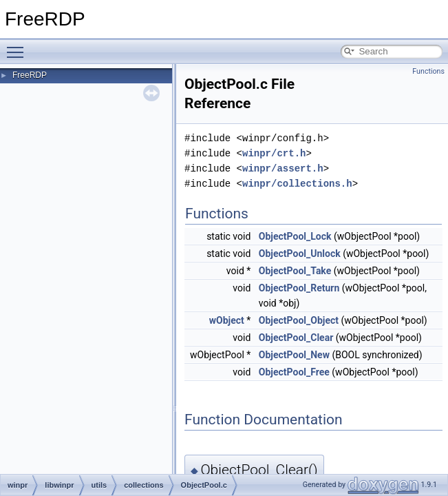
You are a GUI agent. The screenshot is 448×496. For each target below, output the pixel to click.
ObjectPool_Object (299, 320)
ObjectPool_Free (294, 372)
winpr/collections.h (297, 184)
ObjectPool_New (294, 355)
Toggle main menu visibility (19, 46)
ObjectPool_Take (295, 271)
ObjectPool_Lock (295, 236)
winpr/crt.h (274, 153)
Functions (428, 71)
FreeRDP (30, 75)
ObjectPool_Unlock (300, 254)
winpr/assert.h (283, 168)
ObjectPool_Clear (296, 338)
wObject (227, 320)
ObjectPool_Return (299, 288)
